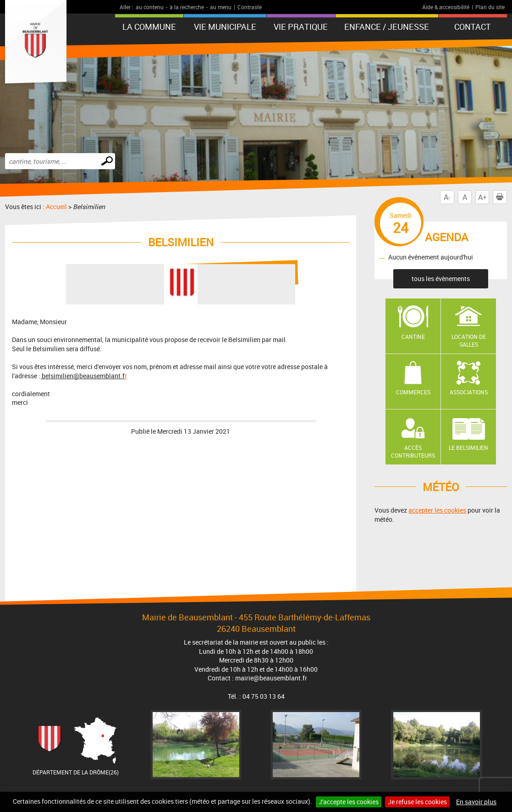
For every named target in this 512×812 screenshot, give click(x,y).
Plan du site (490, 7)
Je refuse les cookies (417, 802)
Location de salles (469, 340)
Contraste (250, 7)
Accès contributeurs (413, 451)
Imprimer (501, 197)
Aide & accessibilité (446, 7)
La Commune (149, 27)
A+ (482, 197)
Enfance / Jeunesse (387, 27)
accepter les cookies (437, 510)
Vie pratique (301, 27)
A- (447, 197)
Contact (473, 27)
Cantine (413, 337)
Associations (469, 392)
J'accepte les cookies (349, 802)
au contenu (150, 7)
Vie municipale (225, 27)
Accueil (56, 207)
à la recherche (187, 7)
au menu (221, 7)
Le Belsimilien (468, 447)
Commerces (413, 392)
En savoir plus (476, 802)
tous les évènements (441, 279)
